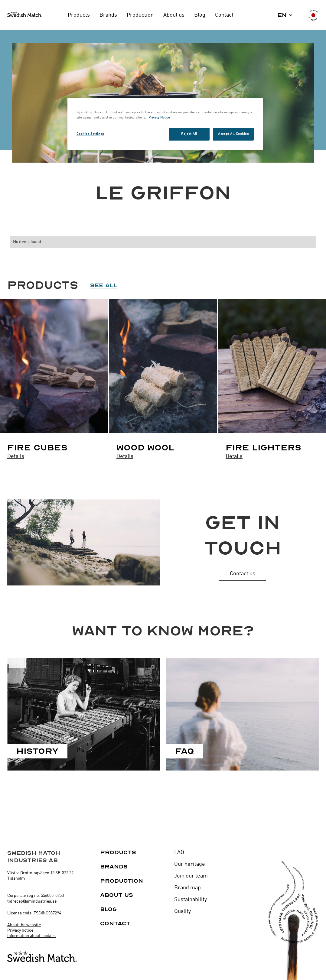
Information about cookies (31, 936)
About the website (24, 925)
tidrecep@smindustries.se (32, 901)
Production (122, 881)
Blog (108, 909)
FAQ (179, 852)
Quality (183, 911)
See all (104, 285)
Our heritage (190, 864)
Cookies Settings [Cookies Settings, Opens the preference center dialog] (90, 134)
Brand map (187, 888)
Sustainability (191, 900)
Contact (115, 923)
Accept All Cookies (233, 134)
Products (118, 852)
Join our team (191, 876)
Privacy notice (20, 930)
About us (117, 895)
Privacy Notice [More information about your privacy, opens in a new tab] (159, 118)
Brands (114, 867)
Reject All (189, 134)
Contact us (243, 574)
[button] (285, 15)
